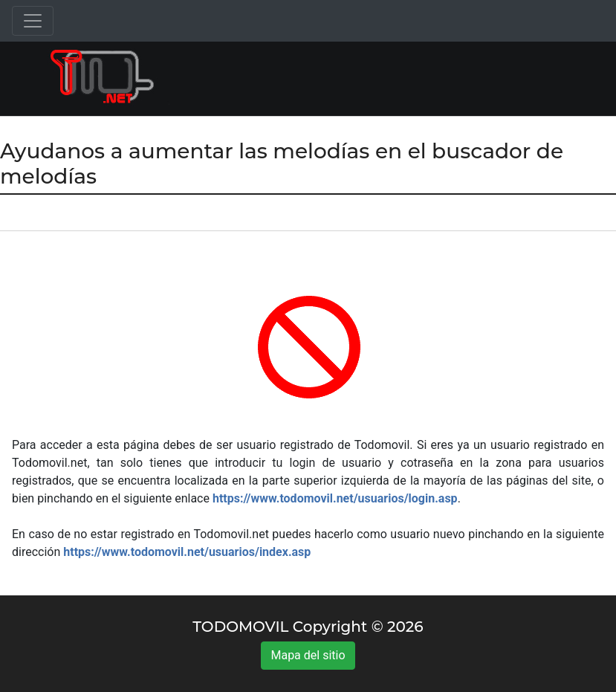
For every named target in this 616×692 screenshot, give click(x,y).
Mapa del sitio (308, 655)
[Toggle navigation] (33, 21)
